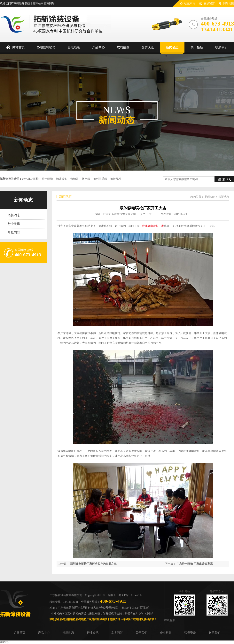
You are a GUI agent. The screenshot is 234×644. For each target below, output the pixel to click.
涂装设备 (62, 179)
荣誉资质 (190, 633)
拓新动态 (14, 215)
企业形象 (166, 633)
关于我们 (141, 633)
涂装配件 (116, 179)
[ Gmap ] (135, 608)
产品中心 (44, 633)
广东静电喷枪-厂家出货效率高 (195, 564)
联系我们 (214, 633)
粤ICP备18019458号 (130, 595)
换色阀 (86, 179)
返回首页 (19, 633)
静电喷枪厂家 (84, 619)
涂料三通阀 (100, 179)
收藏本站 (190, 3)
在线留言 (209, 3)
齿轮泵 (74, 179)
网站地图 (229, 3)
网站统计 (5, 642)
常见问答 (14, 233)
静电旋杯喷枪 (30, 179)
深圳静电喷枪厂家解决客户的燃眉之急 (93, 564)
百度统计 (145, 608)
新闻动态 (23, 200)
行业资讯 (14, 224)
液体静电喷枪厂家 (153, 226)
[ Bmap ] (125, 608)
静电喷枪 (47, 179)
